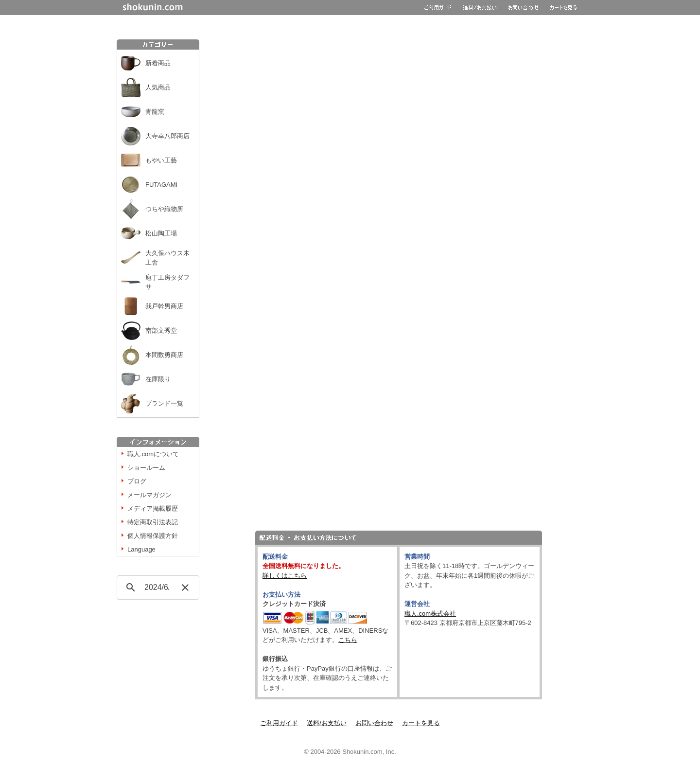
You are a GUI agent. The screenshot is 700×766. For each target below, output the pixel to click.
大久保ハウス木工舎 (167, 258)
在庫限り (158, 379)
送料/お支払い (327, 723)
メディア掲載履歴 (153, 508)
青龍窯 (155, 112)
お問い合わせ (374, 723)
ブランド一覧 (164, 403)
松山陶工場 (161, 233)
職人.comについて (153, 454)
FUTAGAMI (161, 185)
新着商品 (158, 63)
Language (141, 549)
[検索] (157, 588)
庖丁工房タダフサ (167, 282)
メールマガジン (149, 495)
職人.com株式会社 (430, 614)
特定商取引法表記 (153, 522)
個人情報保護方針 (153, 536)
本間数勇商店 (164, 355)
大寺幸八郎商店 (167, 136)
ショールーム (146, 468)
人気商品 (158, 87)
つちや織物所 (164, 209)
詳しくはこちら (285, 576)
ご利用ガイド (279, 723)
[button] (185, 588)
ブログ (137, 481)
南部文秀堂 (161, 330)
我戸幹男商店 (164, 306)
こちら (348, 640)
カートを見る (421, 723)
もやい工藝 (161, 160)
